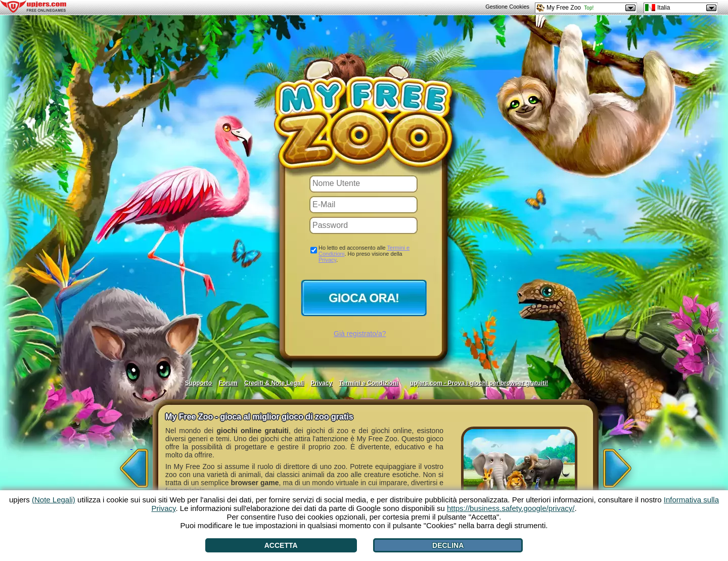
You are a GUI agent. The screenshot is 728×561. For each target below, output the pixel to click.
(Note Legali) (54, 500)
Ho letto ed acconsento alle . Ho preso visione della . (364, 254)
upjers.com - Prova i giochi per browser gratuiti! (479, 383)
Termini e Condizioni (368, 383)
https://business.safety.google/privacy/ (511, 508)
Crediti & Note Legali (274, 383)
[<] (131, 465)
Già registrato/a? (360, 334)
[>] (620, 465)
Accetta (281, 545)
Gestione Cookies (507, 7)
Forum (228, 383)
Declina (448, 545)
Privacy (327, 260)
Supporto (198, 383)
